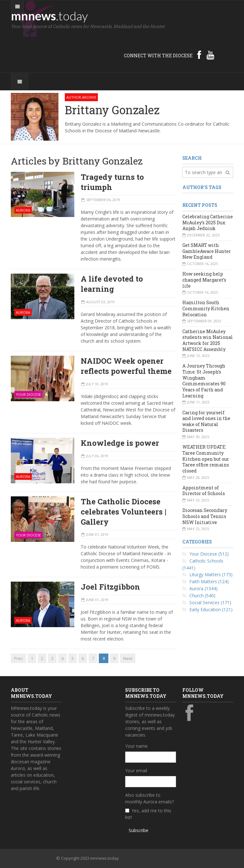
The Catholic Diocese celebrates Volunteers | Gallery (123, 512)
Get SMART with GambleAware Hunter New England (207, 251)
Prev (18, 658)
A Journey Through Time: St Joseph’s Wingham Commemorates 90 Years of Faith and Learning (204, 381)
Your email (136, 770)
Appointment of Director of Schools (204, 491)
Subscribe (139, 830)
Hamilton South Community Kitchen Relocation (206, 308)
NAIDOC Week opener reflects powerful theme (126, 366)
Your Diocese (28, 394)
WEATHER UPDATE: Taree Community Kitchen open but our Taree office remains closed (206, 459)
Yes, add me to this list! (148, 814)
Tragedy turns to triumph (112, 182)
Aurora (23, 210)
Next (128, 658)
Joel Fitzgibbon (110, 587)
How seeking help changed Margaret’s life (204, 280)
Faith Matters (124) (209, 581)
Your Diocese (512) (209, 554)
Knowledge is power (120, 443)
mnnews (49, 16)
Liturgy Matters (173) (211, 574)
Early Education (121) (211, 609)
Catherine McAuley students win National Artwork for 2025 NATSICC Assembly (208, 340)
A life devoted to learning (112, 284)
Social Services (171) (210, 602)
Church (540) (202, 595)
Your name (136, 746)
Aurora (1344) (203, 588)
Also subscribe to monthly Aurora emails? (149, 798)
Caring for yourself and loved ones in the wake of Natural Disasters (206, 421)
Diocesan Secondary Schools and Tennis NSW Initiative (205, 516)
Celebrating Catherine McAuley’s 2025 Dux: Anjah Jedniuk (208, 222)
